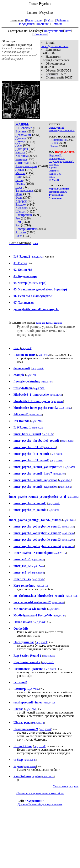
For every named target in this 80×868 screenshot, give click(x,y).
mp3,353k (26, 348)
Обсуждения (26, 24)
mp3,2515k (43, 586)
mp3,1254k (30, 760)
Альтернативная (26, 229)
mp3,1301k (49, 656)
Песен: (54, 143)
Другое (20, 142)
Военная (21, 131)
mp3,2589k (33, 689)
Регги (19, 180)
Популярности (53, 31)
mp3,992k (38, 428)
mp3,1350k (57, 454)
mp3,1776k (37, 421)
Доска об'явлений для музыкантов (40, 804)
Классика (21, 156)
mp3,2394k (40, 622)
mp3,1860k (54, 510)
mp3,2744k (45, 729)
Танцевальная (24, 191)
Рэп (18, 225)
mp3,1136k (56, 395)
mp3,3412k (50, 703)
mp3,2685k (73, 497)
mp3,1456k (70, 467)
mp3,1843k (54, 609)
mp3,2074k (65, 480)
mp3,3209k (40, 746)
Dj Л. (52, 177)
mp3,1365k (58, 602)
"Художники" (35, 801)
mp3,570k (47, 382)
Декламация (23, 135)
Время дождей (56, 127)
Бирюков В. (56, 155)
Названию (40, 34)
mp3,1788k (38, 559)
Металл (20, 173)
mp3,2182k (68, 546)
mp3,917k (48, 434)
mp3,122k (31, 375)
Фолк (19, 198)
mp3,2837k (38, 723)
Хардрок (21, 201)
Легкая (20, 170)
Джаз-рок (22, 149)
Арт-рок (21, 232)
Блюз (19, 236)
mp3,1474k (59, 616)
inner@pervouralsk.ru (55, 46)
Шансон (21, 211)
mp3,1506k (42, 642)
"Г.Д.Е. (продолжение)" (62, 161)
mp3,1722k (50, 447)
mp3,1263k (57, 460)
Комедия (21, 159)
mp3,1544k (38, 566)
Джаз (19, 145)
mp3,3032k (38, 579)
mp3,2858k (38, 573)
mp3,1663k (68, 533)
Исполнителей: (59, 140)
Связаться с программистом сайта (40, 793)
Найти (49, 20)
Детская (21, 138)
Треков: (55, 146)
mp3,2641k (60, 553)
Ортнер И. (55, 168)
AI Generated (24, 128)
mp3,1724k (31, 709)
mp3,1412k (72, 596)
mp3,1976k (65, 408)
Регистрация (34, 20)
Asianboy (54, 171)
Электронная (24, 215)
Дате (68, 31)
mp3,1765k (48, 662)
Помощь (57, 24)
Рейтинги (62, 20)
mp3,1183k (48, 776)
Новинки (43, 24)
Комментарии (54, 323)
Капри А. (54, 164)
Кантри (20, 152)
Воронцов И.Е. (57, 158)
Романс (20, 184)
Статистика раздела (66, 786)
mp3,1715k (68, 527)
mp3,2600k (30, 766)
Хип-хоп (21, 208)
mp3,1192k (36, 414)
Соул (19, 187)
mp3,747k (40, 388)
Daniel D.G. (55, 174)
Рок (18, 218)
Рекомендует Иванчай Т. (62, 130)
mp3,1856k (65, 487)
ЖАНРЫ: (22, 124)
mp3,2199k (57, 401)
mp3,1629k (68, 540)
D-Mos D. (54, 180)
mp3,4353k (43, 355)
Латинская (22, 163)
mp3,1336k (37, 257)
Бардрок (21, 204)
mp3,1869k (54, 503)
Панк (19, 177)
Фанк (19, 194)
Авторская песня (26, 166)
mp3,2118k (59, 474)
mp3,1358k (67, 441)
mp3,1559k (38, 368)
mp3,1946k (69, 520)
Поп (18, 222)
